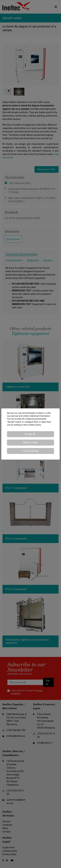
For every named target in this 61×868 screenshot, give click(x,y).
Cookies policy (34, 425)
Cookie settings (31, 451)
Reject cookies (31, 442)
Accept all (30, 434)
